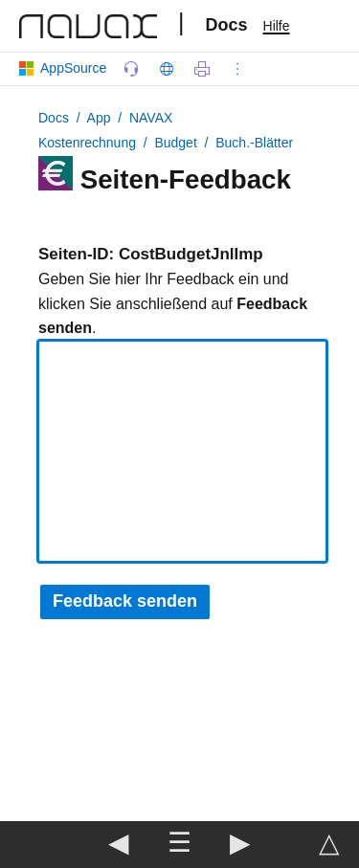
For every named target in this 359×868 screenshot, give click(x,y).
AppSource (67, 68)
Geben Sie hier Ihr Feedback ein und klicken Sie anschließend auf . (173, 303)
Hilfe (277, 26)
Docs (227, 25)
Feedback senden (125, 601)
